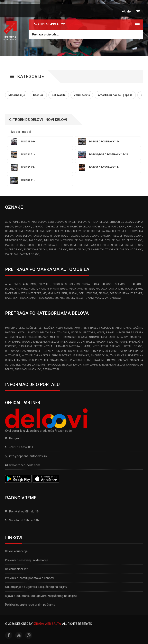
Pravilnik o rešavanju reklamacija (27, 560)
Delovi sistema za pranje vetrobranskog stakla (55, 337)
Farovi (77, 365)
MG (45, 293)
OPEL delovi (112, 240)
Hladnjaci (35, 369)
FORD (24, 289)
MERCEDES (35, 293)
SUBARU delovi (58, 250)
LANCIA (113, 289)
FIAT (17, 289)
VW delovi (12, 254)
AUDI (26, 284)
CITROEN (58, 284)
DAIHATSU (137, 284)
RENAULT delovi (58, 245)
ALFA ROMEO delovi (17, 222)
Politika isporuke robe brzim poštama (30, 605)
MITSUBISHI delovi (72, 240)
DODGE (9, 289)
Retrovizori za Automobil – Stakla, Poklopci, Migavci (41, 351)
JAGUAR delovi (111, 231)
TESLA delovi (96, 250)
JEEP (91, 289)
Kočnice (31, 328)
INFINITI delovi (55, 231)
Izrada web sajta (47, 624)
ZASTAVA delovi (29, 254)
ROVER (138, 293)
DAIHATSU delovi (81, 227)
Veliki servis (64, 328)
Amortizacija (100, 356)
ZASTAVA (115, 298)
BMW (33, 284)
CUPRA (86, 284)
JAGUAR (82, 289)
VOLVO (99, 298)
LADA (104, 289)
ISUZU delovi (73, 231)
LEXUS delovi (90, 236)
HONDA (33, 289)
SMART (34, 298)
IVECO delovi (92, 231)
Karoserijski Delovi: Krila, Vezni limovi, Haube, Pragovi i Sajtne (76, 342)
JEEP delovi (130, 231)
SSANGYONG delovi (35, 250)
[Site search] (86, 34)
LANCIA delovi (43, 236)
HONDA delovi (14, 231)
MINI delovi (51, 240)
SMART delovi (14, 250)
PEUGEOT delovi (132, 240)
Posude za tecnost (34, 365)
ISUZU (64, 289)
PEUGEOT (92, 293)
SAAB (8, 298)
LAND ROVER (126, 289)
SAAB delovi (98, 245)
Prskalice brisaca (60, 365)
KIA (98, 289)
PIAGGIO (103, 293)
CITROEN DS (72, 284)
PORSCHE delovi (36, 245)
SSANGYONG (46, 298)
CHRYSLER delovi (76, 222)
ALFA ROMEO (13, 284)
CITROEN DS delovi (121, 222)
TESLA (79, 298)
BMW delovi (56, 222)
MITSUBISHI (61, 293)
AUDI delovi (39, 222)
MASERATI (11, 293)
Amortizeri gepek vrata (32, 360)
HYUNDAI (44, 289)
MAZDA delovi (133, 236)
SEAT (16, 298)
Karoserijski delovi (112, 365)
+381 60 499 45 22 (51, 24)
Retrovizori (51, 369)
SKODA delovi (134, 245)
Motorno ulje (15, 328)
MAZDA (23, 293)
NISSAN (73, 293)
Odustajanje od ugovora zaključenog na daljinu (36, 587)
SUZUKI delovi (77, 250)
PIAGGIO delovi (15, 245)
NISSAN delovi (94, 240)
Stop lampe (90, 365)
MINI (50, 293)
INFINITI (54, 289)
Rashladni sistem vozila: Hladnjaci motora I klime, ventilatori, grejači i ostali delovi (81, 346)
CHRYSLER (44, 284)
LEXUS (139, 289)
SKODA (24, 298)
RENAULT (128, 293)
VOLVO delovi (134, 250)
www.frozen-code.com (23, 465)
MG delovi (36, 240)
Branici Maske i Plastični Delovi (70, 360)
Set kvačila (46, 328)
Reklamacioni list (16, 569)
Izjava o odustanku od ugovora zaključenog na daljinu (41, 596)
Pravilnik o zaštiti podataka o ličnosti (30, 578)
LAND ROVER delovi (66, 236)
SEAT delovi (115, 245)
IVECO (72, 289)
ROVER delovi (79, 245)
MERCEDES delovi (16, 240)
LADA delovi (23, 236)
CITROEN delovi (98, 222)
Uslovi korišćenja (16, 551)
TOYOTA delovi (115, 250)
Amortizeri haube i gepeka (92, 328)
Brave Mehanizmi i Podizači (110, 360)
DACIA (95, 284)
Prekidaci (21, 369)
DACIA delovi (23, 227)
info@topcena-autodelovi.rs (28, 456)
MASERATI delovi (111, 236)
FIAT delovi (118, 227)
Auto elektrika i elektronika (70, 356)
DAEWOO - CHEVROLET (115, 284)
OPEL (82, 293)
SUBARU (60, 298)
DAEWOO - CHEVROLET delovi (51, 227)
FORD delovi (135, 227)
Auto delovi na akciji (36, 356)
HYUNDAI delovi (34, 231)
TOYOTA (89, 298)
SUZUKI (70, 298)
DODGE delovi (101, 227)
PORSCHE (115, 293)
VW (107, 298)
